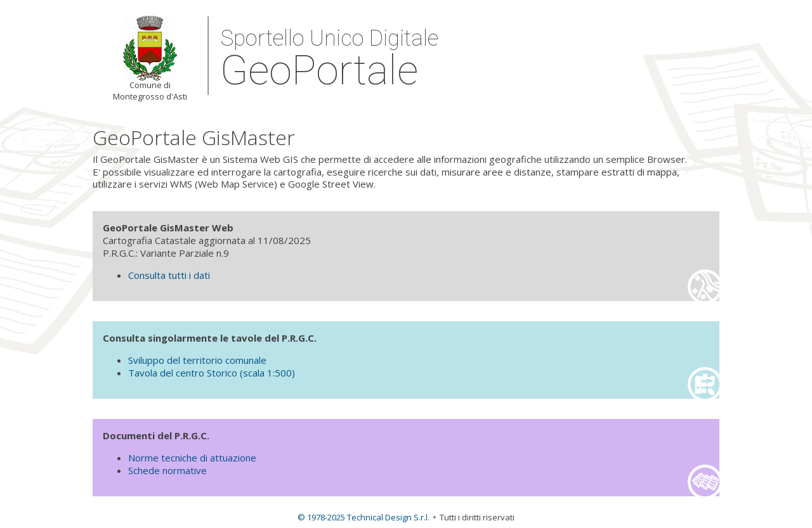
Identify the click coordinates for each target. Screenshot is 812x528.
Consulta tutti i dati (169, 275)
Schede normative (167, 470)
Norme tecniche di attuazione (192, 458)
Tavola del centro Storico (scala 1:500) (212, 373)
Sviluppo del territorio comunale (197, 360)
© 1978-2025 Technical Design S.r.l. (363, 517)
